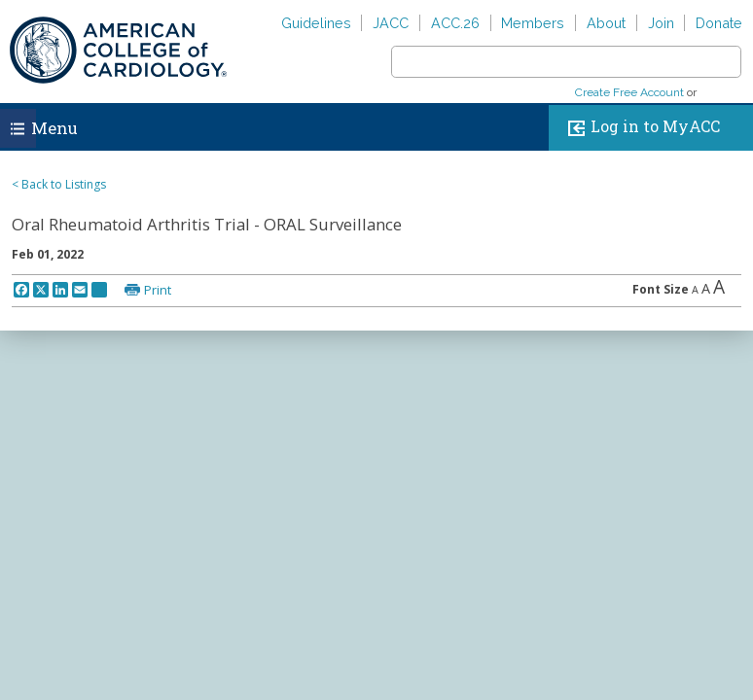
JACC (391, 23)
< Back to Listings (59, 184)
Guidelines (316, 23)
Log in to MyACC (640, 128)
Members (533, 23)
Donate (719, 23)
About (606, 23)
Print (158, 290)
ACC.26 (455, 23)
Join (661, 23)
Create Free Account (629, 92)
